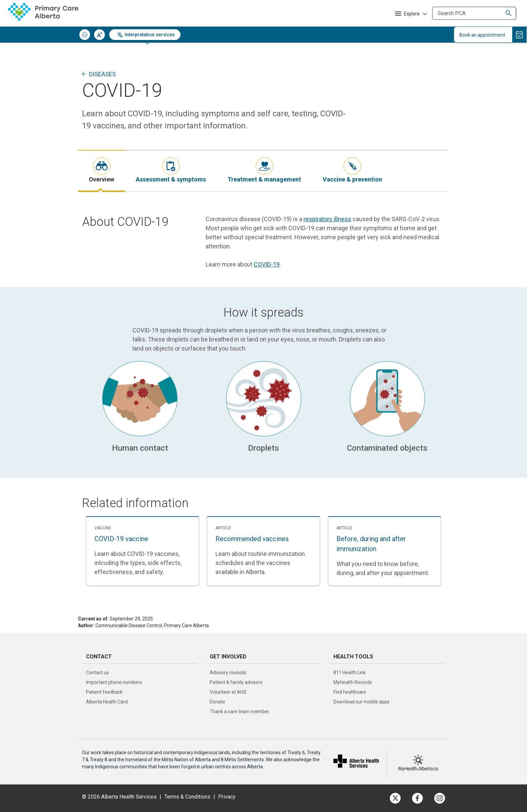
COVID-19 (267, 264)
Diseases (103, 74)
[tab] (102, 171)
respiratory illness (327, 219)
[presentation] (102, 171)
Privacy (227, 797)
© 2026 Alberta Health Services (120, 797)
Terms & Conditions (187, 797)
